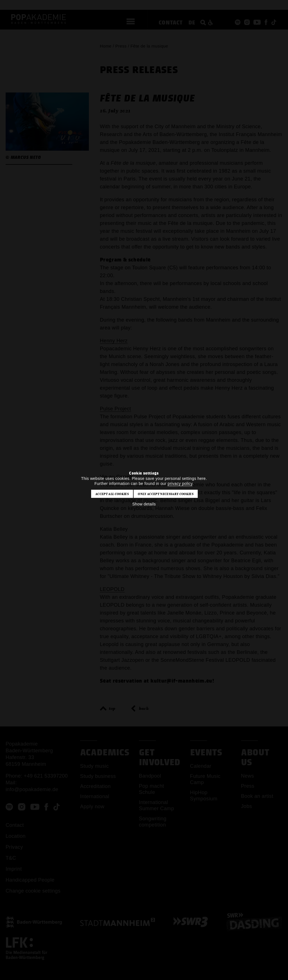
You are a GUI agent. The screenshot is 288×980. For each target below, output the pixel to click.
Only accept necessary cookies (166, 494)
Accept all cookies (112, 494)
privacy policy (180, 484)
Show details (144, 504)
